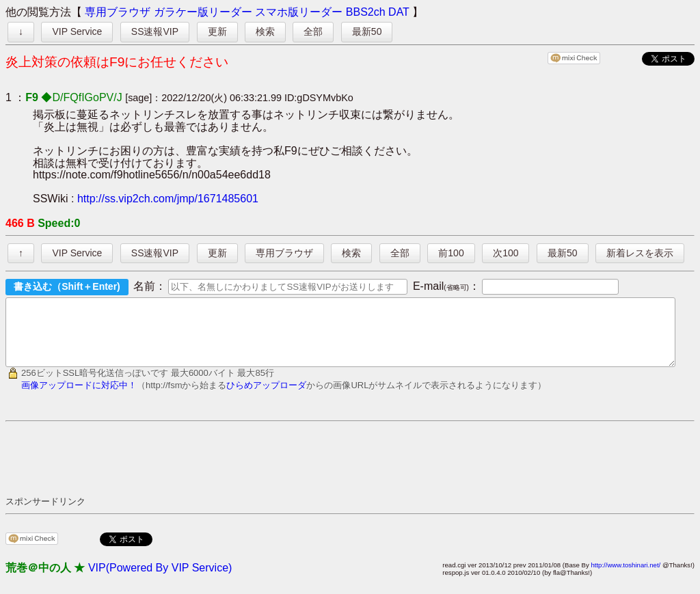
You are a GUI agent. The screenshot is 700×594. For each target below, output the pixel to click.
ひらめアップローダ (266, 397)
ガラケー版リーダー (203, 12)
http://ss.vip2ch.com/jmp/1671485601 (168, 199)
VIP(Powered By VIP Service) (160, 580)
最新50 (367, 31)
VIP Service (77, 31)
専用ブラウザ (118, 12)
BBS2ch (366, 12)
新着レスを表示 (640, 253)
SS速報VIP (155, 31)
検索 (265, 31)
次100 (506, 253)
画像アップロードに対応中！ (79, 397)
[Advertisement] (254, 470)
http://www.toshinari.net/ (625, 577)
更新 (217, 31)
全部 (313, 31)
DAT (399, 12)
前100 (451, 253)
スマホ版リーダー (299, 12)
